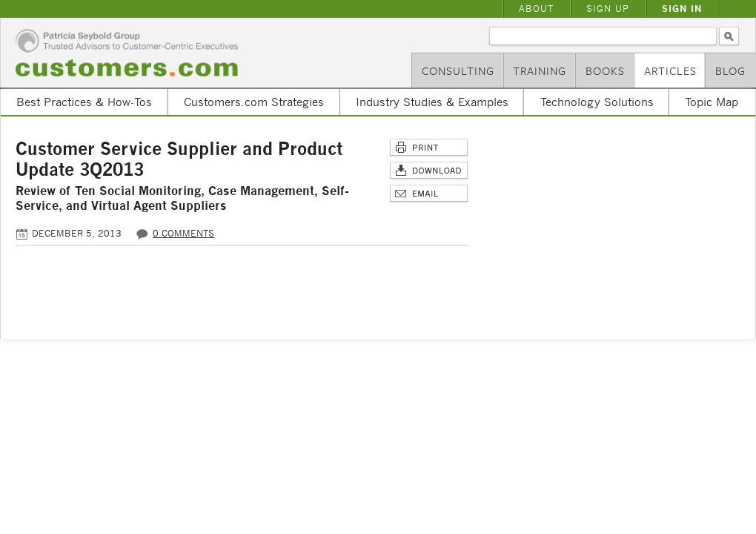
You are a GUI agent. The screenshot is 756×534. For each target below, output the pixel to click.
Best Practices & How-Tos (84, 102)
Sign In (682, 9)
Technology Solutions (597, 102)
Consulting (458, 70)
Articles (670, 70)
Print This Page (429, 148)
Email (429, 194)
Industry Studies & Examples (432, 102)
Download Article (429, 171)
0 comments (183, 233)
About (536, 9)
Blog (730, 70)
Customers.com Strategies (254, 102)
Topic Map (712, 102)
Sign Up (608, 9)
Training (540, 70)
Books (605, 70)
